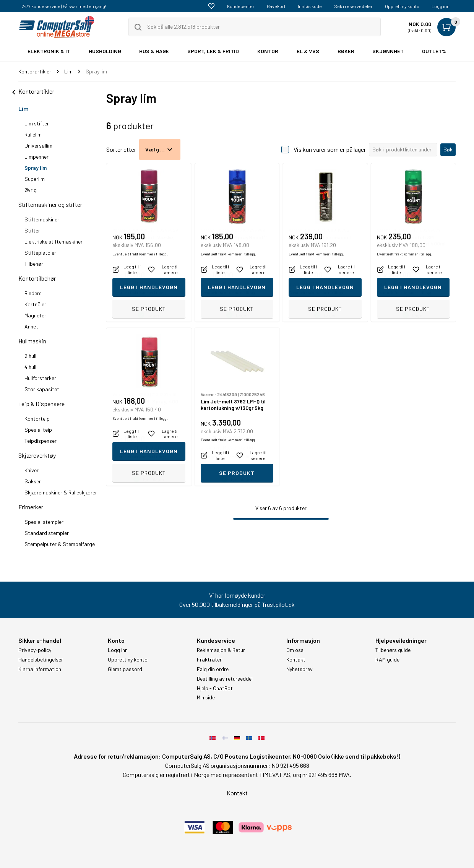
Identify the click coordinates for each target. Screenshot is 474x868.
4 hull (30, 367)
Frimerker (31, 507)
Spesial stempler (44, 522)
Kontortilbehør (37, 278)
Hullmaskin (32, 341)
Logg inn (441, 6)
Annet (31, 326)
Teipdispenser (41, 441)
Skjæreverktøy (37, 455)
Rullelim (33, 134)
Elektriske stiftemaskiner (54, 241)
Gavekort (276, 6)
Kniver (32, 470)
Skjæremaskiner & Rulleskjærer (61, 492)
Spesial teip (38, 430)
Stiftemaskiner (42, 219)
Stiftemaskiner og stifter (50, 204)
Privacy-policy (35, 650)
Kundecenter (241, 6)
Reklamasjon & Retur (221, 650)
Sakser (33, 481)
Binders (33, 293)
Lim (24, 108)
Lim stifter (37, 123)
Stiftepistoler (40, 253)
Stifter (32, 230)
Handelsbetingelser (41, 660)
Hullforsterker (40, 378)
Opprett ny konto (402, 6)
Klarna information (40, 669)
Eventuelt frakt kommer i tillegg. (140, 293)
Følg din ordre (213, 669)
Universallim (38, 145)
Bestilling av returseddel (225, 679)
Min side (206, 697)
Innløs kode (310, 6)
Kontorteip (37, 419)
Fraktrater (209, 660)
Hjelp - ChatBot (215, 688)
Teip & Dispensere (41, 404)
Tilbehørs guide (393, 650)
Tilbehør (34, 264)
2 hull (30, 356)
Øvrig (31, 190)
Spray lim (36, 168)
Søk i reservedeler (353, 6)
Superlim (35, 179)
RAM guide (387, 660)
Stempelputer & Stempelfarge (60, 544)
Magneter (35, 315)
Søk (448, 149)
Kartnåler (35, 304)
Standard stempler (47, 533)
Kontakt (296, 660)
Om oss (295, 650)
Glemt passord (125, 669)
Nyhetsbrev (299, 669)
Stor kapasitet (42, 389)
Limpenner (37, 157)
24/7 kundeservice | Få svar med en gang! (64, 6)
